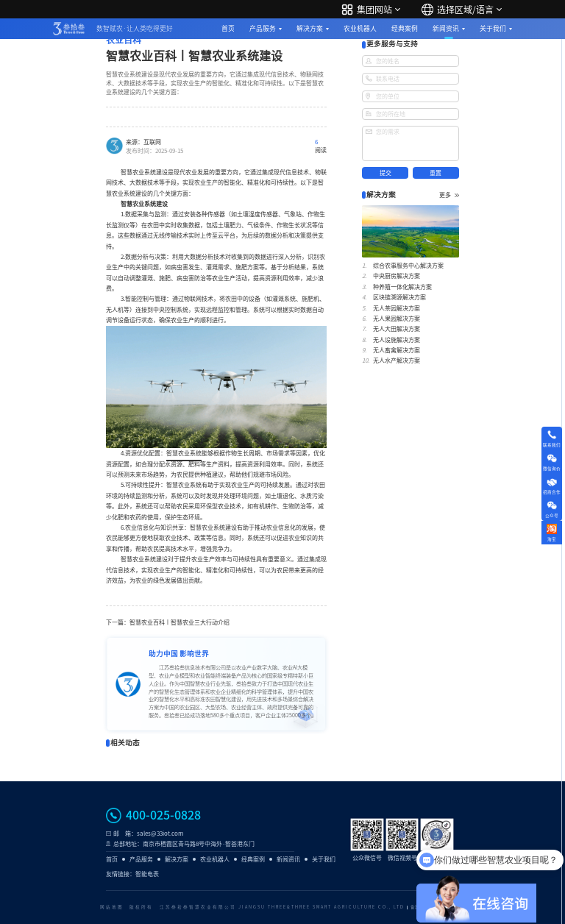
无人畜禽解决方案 (397, 350)
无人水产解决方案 (397, 360)
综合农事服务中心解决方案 (408, 266)
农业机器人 (360, 28)
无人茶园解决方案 (397, 308)
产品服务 (263, 28)
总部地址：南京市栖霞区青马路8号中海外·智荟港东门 (184, 844)
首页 (228, 28)
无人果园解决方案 (397, 319)
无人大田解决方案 (397, 329)
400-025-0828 (163, 815)
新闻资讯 (446, 28)
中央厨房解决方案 (397, 276)
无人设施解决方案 (397, 340)
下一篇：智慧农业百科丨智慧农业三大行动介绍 (168, 622)
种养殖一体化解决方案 (402, 287)
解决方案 (310, 28)
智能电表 (147, 874)
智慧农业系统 (184, 453)
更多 (449, 195)
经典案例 (405, 28)
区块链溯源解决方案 (399, 297)
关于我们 (493, 28)
